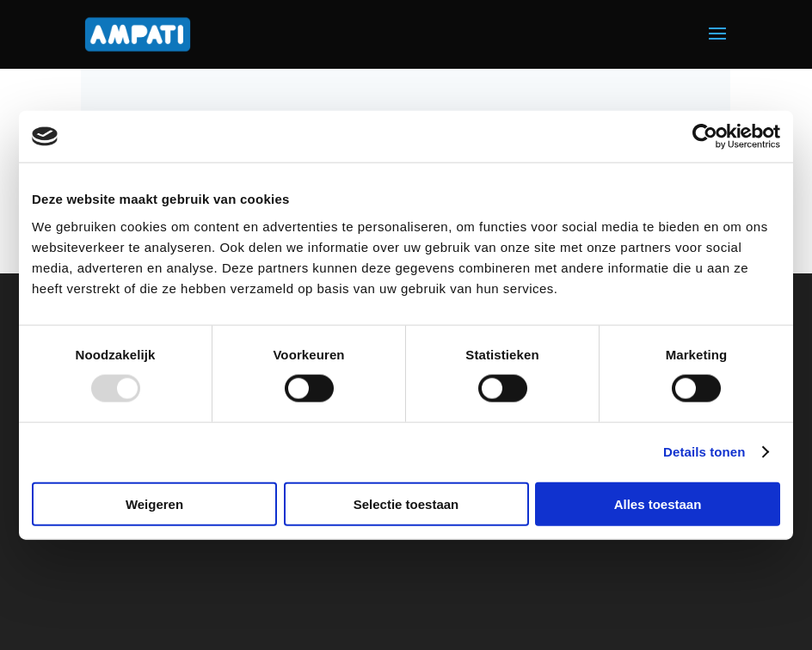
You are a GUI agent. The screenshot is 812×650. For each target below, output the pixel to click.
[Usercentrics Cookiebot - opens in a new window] (705, 137)
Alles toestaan (658, 503)
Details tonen (704, 452)
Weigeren (154, 503)
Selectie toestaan (406, 503)
